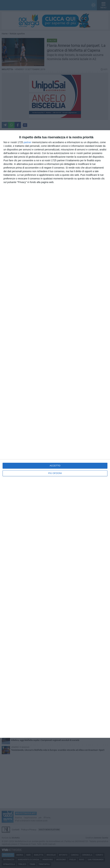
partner (27, 142)
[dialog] (55, 434)
